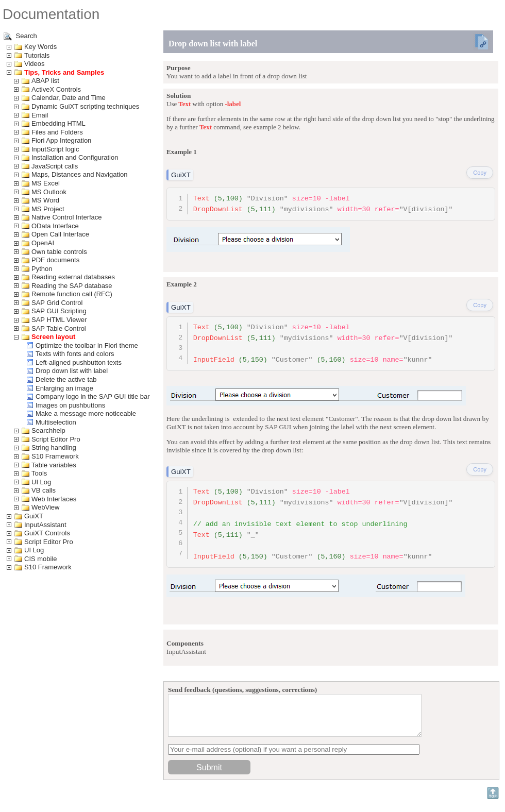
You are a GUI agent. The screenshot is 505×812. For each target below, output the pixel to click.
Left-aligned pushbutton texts (79, 362)
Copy (480, 173)
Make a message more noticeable (86, 413)
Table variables (54, 465)
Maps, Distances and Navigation (79, 174)
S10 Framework (55, 456)
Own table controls (59, 252)
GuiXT (34, 516)
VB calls (44, 490)
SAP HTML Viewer (59, 320)
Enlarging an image (64, 388)
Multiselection (56, 422)
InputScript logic (55, 149)
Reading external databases (73, 277)
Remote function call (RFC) (72, 294)
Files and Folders (57, 132)
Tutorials (37, 55)
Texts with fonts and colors (75, 354)
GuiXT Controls (47, 533)
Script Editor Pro (56, 439)
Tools (39, 473)
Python (42, 269)
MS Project (48, 209)
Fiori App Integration (61, 140)
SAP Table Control (59, 328)
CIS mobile (41, 559)
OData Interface (55, 226)
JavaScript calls (55, 166)
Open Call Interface (60, 234)
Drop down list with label (72, 371)
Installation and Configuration (75, 157)
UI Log (41, 482)
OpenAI (43, 243)
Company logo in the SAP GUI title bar (93, 396)
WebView (45, 507)
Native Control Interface (67, 217)
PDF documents (55, 260)
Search (20, 36)
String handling (54, 447)
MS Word (45, 200)
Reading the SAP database (72, 286)
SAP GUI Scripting (59, 311)
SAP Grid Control (57, 303)
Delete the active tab (66, 379)
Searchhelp (48, 430)
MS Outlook (49, 192)
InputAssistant (45, 525)
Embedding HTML (58, 123)
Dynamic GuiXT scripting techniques (85, 106)
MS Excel (46, 183)
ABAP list (45, 81)
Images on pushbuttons (70, 405)
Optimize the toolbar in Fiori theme (87, 345)
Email (40, 115)
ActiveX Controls (56, 89)
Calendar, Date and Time (69, 98)
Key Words (40, 47)
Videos (35, 64)
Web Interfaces (54, 499)
